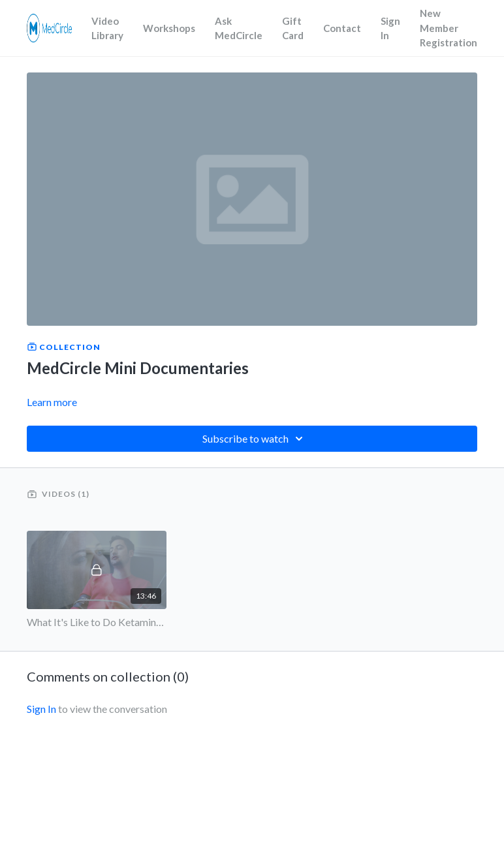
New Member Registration (449, 28)
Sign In (390, 28)
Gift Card (293, 28)
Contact (342, 28)
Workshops (169, 28)
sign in (41, 709)
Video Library (107, 28)
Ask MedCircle (239, 28)
